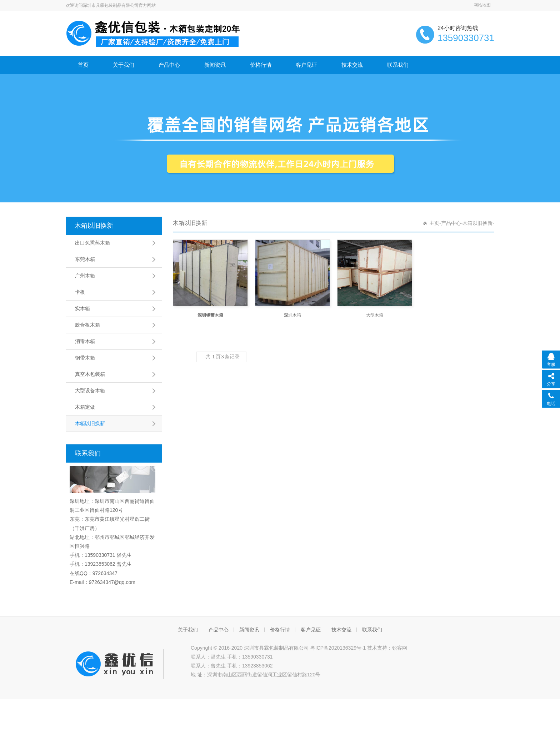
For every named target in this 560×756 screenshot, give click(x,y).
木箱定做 (85, 407)
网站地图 (482, 5)
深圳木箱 (292, 315)
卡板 (80, 292)
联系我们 (398, 65)
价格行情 (261, 65)
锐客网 (400, 648)
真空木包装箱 (90, 374)
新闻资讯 (215, 65)
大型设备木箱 (90, 390)
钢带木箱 (85, 358)
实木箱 (82, 308)
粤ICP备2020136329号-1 (338, 648)
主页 (434, 223)
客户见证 (306, 65)
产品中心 (169, 65)
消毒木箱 (85, 341)
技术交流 (352, 65)
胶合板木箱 (87, 325)
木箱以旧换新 (94, 226)
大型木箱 (375, 315)
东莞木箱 (85, 259)
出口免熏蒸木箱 (92, 243)
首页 (83, 65)
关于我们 (124, 65)
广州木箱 (85, 276)
